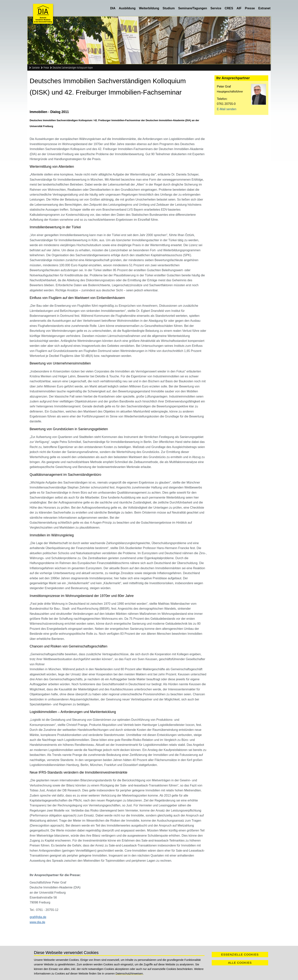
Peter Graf (224, 87)
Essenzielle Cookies (240, 954)
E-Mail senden (227, 109)
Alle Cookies (240, 963)
